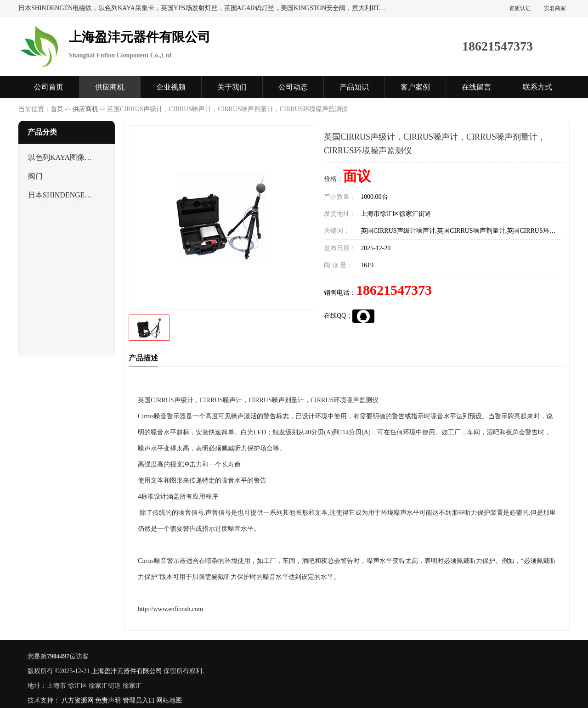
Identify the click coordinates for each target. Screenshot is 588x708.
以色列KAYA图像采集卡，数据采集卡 (61, 157)
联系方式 (537, 87)
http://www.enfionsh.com (170, 609)
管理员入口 (139, 700)
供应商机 (110, 87)
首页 (57, 109)
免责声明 (108, 700)
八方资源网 (78, 700)
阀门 (35, 176)
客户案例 (415, 87)
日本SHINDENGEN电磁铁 (61, 195)
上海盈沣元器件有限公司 (127, 671)
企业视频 (171, 87)
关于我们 (232, 87)
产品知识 (354, 87)
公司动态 (293, 87)
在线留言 (476, 87)
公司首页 (49, 87)
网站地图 (169, 700)
